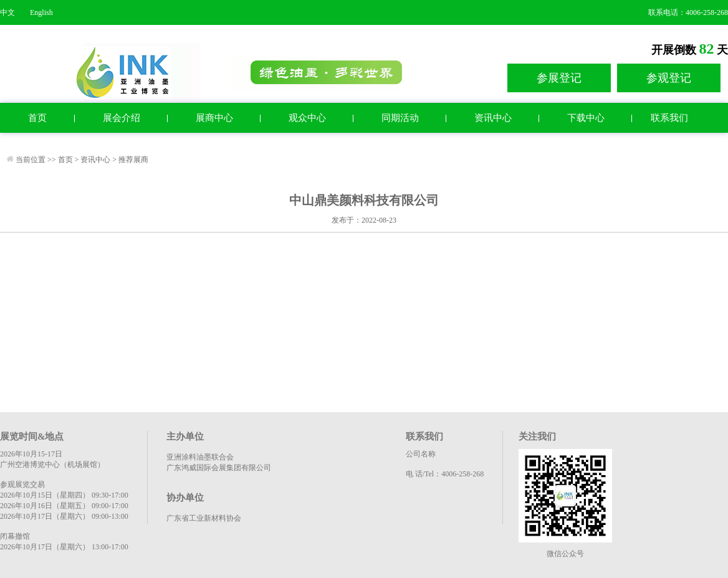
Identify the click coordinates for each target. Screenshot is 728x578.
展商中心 (214, 118)
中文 (7, 12)
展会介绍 (122, 118)
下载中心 (586, 118)
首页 (37, 118)
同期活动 (400, 118)
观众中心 (307, 118)
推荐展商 (133, 160)
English (41, 12)
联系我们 (669, 118)
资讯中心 (493, 118)
